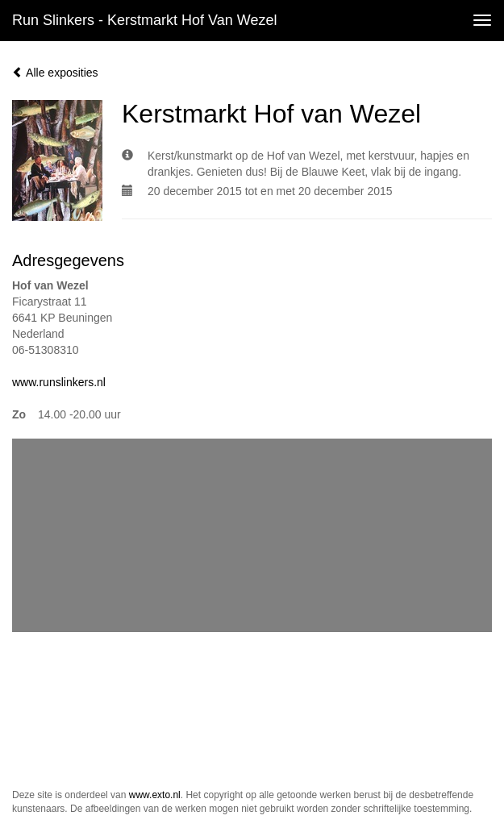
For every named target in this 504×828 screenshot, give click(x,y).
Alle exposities (55, 73)
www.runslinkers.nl (59, 382)
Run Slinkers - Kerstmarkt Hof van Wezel (144, 20)
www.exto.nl (155, 795)
